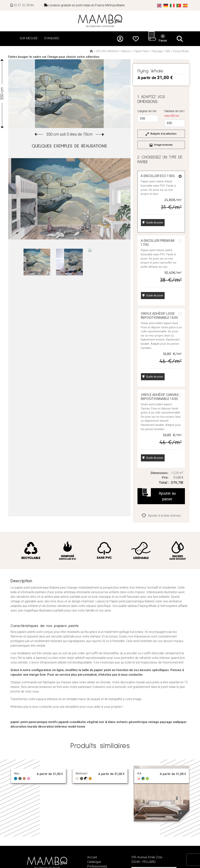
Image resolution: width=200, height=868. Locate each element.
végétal (92, 722)
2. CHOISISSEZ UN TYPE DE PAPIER (160, 160)
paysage (166, 722)
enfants (122, 722)
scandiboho (78, 722)
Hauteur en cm (174, 113)
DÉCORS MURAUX (107, 51)
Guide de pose (153, 222)
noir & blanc (107, 722)
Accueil (92, 857)
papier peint (19, 722)
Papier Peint (141, 51)
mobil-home (77, 727)
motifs (53, 722)
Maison (126, 51)
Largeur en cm (147, 111)
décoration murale (24, 727)
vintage (154, 722)
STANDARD (52, 38)
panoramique (38, 722)
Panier (163, 38)
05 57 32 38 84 (22, 5)
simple (41, 646)
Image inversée (161, 145)
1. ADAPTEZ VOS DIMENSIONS (151, 99)
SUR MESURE (29, 38)
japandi (64, 722)
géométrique (138, 722)
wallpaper (180, 722)
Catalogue (94, 862)
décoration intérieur (53, 727)
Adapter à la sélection (161, 134)
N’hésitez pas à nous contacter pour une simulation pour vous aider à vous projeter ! (67, 707)
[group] (69, 94)
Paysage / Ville (161, 51)
